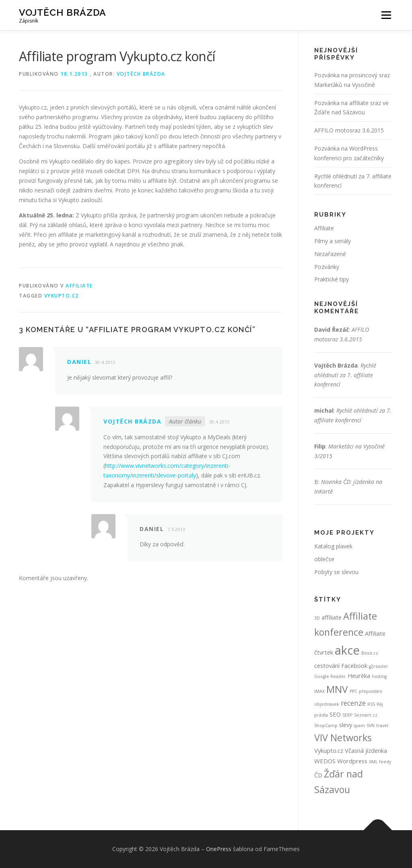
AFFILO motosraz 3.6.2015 (349, 130)
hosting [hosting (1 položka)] (379, 676)
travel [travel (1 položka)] (382, 725)
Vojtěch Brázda (63, 12)
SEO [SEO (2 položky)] (335, 714)
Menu (386, 15)
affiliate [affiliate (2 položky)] (332, 617)
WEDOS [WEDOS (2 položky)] (325, 761)
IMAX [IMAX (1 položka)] (319, 691)
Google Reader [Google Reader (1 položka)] (330, 676)
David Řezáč (332, 330)
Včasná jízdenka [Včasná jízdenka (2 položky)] (366, 750)
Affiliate (79, 286)
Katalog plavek (333, 546)
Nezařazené (330, 254)
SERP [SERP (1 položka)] (347, 715)
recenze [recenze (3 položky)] (353, 703)
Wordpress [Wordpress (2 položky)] (352, 761)
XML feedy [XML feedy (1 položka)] (380, 762)
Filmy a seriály (333, 241)
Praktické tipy (332, 279)
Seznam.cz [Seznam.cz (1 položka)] (366, 715)
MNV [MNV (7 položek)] (337, 689)
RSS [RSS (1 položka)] (371, 704)
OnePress (219, 849)
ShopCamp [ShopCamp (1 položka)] (326, 725)
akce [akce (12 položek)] (347, 650)
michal (324, 410)
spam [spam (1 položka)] (359, 725)
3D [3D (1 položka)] (317, 618)
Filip (320, 446)
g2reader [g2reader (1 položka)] (379, 666)
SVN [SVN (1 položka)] (371, 725)
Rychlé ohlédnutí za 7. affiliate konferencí (345, 375)
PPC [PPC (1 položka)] (353, 691)
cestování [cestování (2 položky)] (327, 665)
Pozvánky (327, 267)
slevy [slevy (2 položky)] (346, 725)
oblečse (324, 559)
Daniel (79, 362)
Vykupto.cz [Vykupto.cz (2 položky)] (329, 750)
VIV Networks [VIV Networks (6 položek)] (343, 738)
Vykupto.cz (62, 296)
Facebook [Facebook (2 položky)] (354, 665)
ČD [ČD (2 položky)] (318, 775)
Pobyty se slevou (336, 572)
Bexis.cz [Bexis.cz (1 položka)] (370, 653)
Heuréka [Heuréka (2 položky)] (359, 676)
